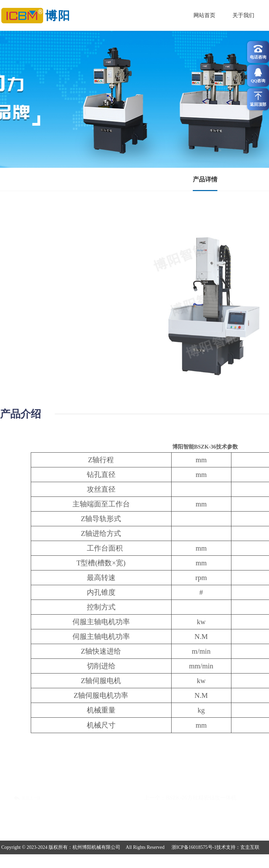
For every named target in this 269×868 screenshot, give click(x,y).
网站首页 (204, 15)
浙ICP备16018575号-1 (194, 847)
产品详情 (205, 179)
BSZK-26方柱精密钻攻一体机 (201, 798)
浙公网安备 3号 (134, 861)
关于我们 (243, 15)
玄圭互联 (250, 847)
